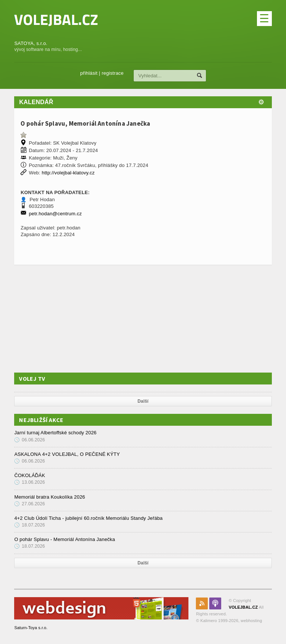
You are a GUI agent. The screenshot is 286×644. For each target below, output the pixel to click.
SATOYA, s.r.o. (31, 43)
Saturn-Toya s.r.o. (31, 628)
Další (143, 401)
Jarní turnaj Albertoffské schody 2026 (55, 433)
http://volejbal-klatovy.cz (68, 173)
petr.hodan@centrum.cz (55, 214)
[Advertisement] (70, 319)
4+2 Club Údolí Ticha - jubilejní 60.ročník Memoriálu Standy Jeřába (88, 518)
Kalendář (36, 102)
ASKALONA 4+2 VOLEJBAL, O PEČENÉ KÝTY (67, 454)
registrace (118, 73)
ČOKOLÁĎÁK (30, 475)
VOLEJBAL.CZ (243, 607)
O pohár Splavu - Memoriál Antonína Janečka (65, 539)
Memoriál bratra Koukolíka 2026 (50, 497)
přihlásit (94, 73)
